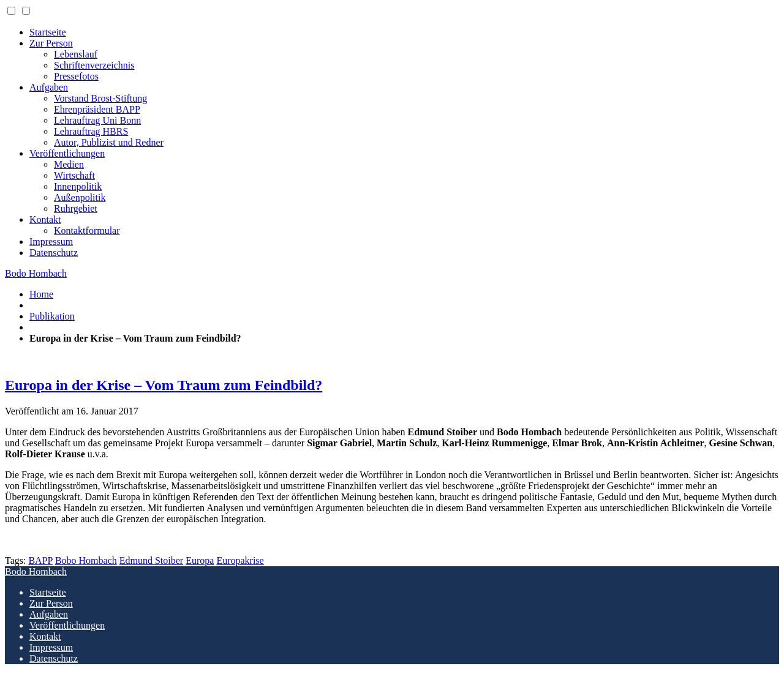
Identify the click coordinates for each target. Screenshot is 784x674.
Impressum (51, 242)
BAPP (40, 560)
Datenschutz (54, 253)
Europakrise (240, 560)
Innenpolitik (78, 186)
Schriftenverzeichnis (94, 65)
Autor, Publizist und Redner (109, 142)
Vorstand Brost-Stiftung (100, 98)
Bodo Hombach (36, 273)
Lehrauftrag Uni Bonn (97, 120)
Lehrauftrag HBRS (91, 131)
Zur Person (51, 43)
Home (41, 294)
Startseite (48, 32)
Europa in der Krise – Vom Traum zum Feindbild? (164, 385)
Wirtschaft (74, 175)
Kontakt (45, 219)
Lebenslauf (76, 54)
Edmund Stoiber (151, 560)
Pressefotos (76, 76)
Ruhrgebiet (76, 208)
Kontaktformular (87, 230)
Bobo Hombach (86, 560)
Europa (200, 560)
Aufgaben (49, 87)
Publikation (52, 316)
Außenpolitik (80, 197)
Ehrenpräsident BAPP (97, 109)
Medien (69, 164)
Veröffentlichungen (67, 153)
